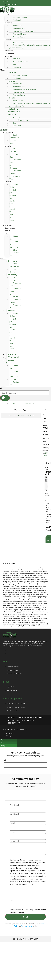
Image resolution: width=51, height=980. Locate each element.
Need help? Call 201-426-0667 (26, 939)
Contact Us (17, 67)
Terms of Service (27, 926)
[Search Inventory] (24, 393)
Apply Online (14, 186)
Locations (8, 15)
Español (5, 2)
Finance (8, 40)
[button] (25, 70)
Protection (9, 51)
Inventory (8, 23)
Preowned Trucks (15, 172)
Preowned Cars (15, 155)
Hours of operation (13, 698)
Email (12, 901)
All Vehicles (13, 150)
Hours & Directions (20, 61)
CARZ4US (4, 129)
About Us (8, 56)
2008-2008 (29, 404)
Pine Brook (17, 20)
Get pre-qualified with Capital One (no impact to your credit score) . (30, 46)
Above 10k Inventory (14, 404)
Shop (5, 661)
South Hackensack (14, 136)
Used (23, 404)
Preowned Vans (19, 37)
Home (5, 404)
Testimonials (10, 53)
